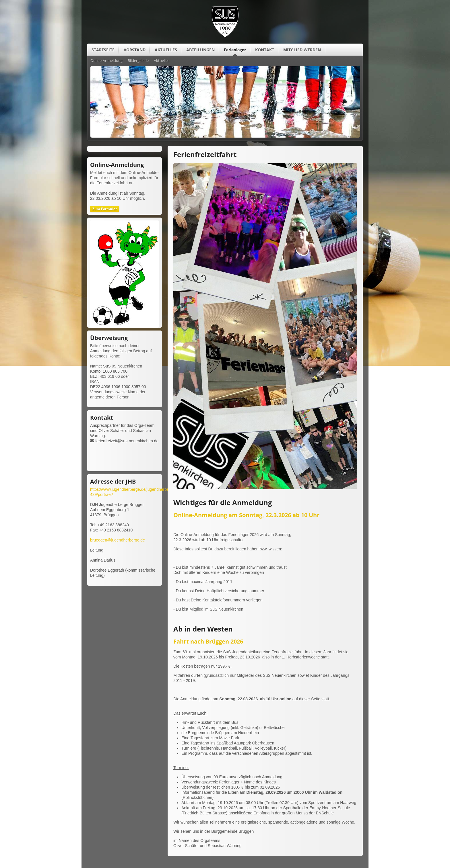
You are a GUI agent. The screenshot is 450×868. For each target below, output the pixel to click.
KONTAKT (265, 50)
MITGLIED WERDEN (302, 50)
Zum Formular (105, 209)
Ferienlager (235, 50)
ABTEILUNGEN (200, 50)
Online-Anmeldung (106, 61)
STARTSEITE (103, 50)
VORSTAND (135, 50)
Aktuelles (162, 61)
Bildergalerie (138, 61)
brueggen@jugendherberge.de (118, 540)
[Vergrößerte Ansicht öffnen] (265, 488)
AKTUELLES (166, 50)
